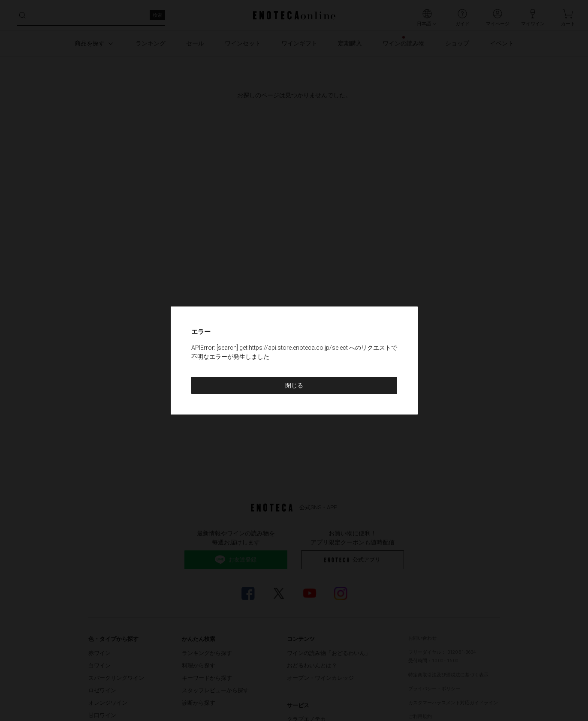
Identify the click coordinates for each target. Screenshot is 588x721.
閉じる (294, 385)
